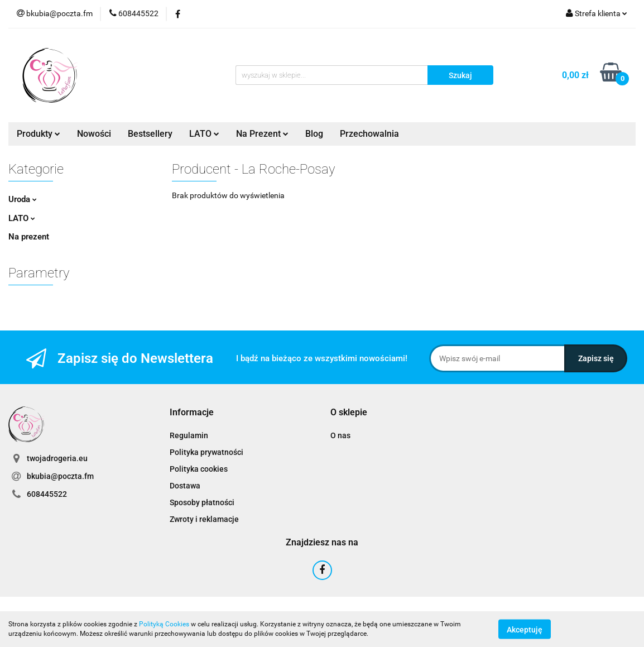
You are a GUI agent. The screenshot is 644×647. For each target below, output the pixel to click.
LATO (204, 134)
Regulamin (189, 435)
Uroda (23, 199)
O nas (340, 435)
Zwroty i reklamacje (204, 519)
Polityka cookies (199, 469)
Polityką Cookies (164, 624)
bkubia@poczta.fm (60, 476)
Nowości (94, 134)
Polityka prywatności (206, 452)
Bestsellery (150, 134)
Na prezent (29, 237)
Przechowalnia (369, 134)
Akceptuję (525, 629)
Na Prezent (262, 134)
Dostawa (185, 486)
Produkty (39, 134)
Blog (314, 134)
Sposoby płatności (202, 502)
